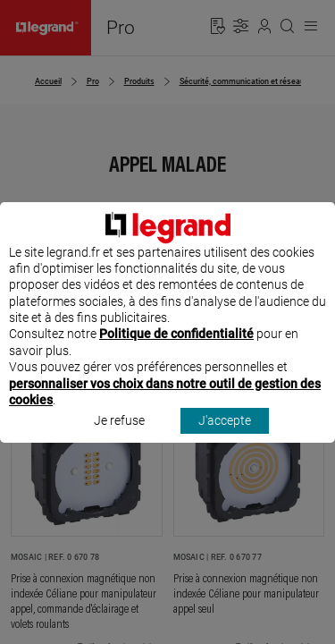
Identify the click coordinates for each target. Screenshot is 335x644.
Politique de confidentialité (176, 351)
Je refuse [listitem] (119, 437)
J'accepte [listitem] (225, 437)
